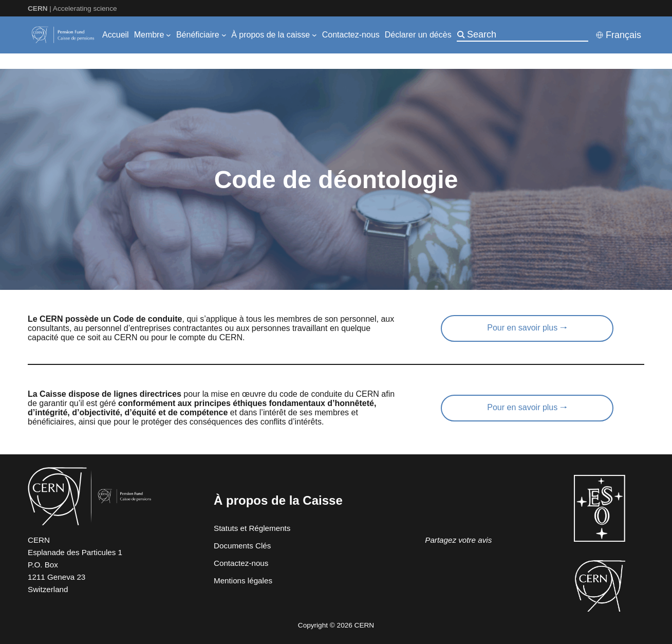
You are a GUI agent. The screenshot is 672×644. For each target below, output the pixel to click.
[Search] (527, 34)
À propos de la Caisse (278, 500)
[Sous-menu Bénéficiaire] (224, 35)
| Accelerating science (72, 8)
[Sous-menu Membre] (169, 35)
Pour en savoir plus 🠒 (527, 328)
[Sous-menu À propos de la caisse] (314, 35)
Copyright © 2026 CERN (336, 625)
